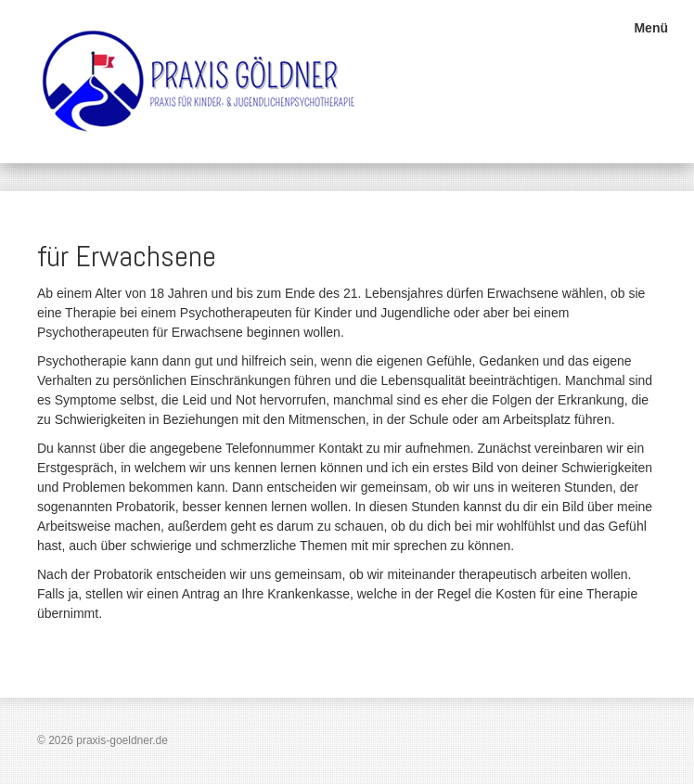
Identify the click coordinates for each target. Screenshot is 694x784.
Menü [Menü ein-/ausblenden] (651, 28)
